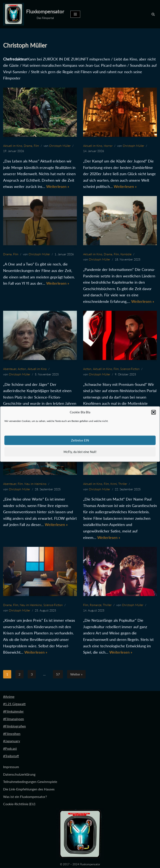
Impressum (11, 767)
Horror (108, 146)
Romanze (96, 605)
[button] (154, 412)
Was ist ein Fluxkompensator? (25, 797)
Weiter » (76, 674)
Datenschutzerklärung (19, 774)
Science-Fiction (130, 369)
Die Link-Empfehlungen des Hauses (29, 789)
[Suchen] (153, 14)
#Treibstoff (11, 756)
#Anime (9, 697)
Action (22, 369)
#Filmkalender (13, 711)
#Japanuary (12, 741)
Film (36, 146)
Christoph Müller (60, 146)
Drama (28, 146)
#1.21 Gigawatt (14, 704)
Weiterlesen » (58, 186)
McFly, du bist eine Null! (80, 452)
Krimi (114, 484)
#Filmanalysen (14, 719)
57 (58, 674)
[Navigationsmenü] (75, 14)
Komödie (126, 254)
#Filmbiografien (14, 726)
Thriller (123, 484)
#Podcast (10, 749)
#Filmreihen (12, 734)
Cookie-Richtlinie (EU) (19, 804)
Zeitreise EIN (80, 440)
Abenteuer (10, 369)
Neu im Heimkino (35, 484)
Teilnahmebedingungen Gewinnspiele (30, 782)
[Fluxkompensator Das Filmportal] (34, 14)
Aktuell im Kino (13, 146)
